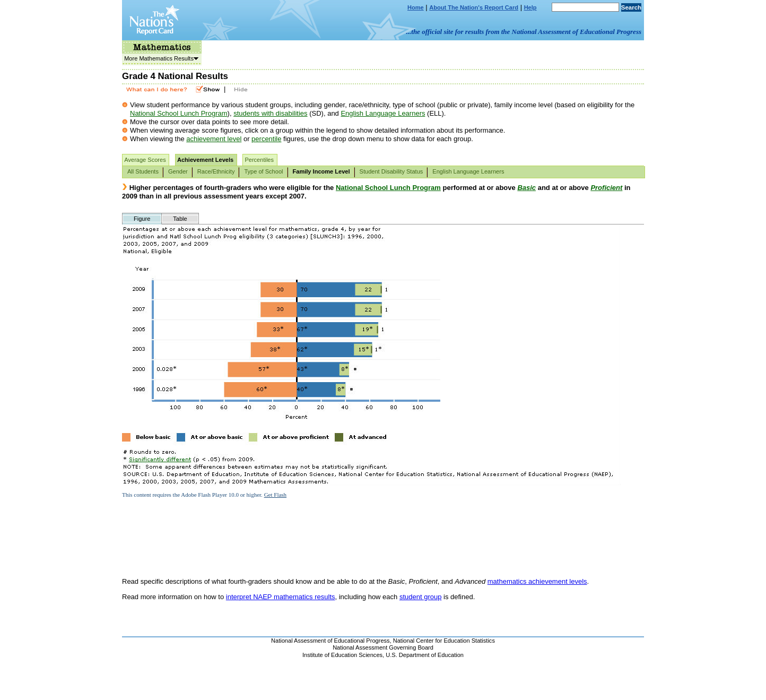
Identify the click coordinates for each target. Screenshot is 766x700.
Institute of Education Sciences (342, 655)
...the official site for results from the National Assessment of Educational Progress (524, 32)
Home (416, 7)
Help (530, 7)
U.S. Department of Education (425, 655)
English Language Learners (383, 113)
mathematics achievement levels (537, 581)
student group (421, 597)
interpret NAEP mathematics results (281, 597)
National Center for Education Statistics (444, 641)
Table (180, 219)
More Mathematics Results (160, 58)
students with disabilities (270, 113)
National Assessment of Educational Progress (330, 641)
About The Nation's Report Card (474, 7)
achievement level (214, 139)
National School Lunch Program (179, 113)
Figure (142, 219)
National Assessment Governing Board (383, 647)
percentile (266, 139)
